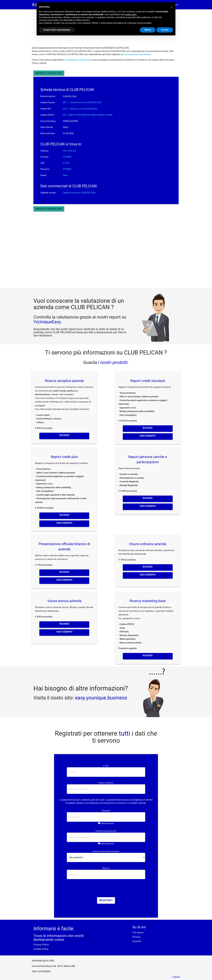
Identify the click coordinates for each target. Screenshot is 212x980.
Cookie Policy (41, 949)
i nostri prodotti (112, 362)
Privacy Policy (41, 945)
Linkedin (176, 977)
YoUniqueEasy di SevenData (137, 54)
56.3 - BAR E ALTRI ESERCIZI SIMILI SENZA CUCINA (88, 115)
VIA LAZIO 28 (69, 151)
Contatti (137, 941)
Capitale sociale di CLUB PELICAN (79, 193)
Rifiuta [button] (148, 30)
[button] (172, 7)
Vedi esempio (148, 436)
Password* (106, 811)
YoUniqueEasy (47, 322)
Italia (65, 175)
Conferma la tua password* (106, 831)
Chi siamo (138, 932)
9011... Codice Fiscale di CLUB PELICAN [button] (82, 102)
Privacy (136, 937)
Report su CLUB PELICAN (49, 73)
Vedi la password (107, 823)
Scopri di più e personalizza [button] (57, 30)
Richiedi (64, 435)
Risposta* (106, 868)
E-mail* (106, 766)
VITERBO (67, 157)
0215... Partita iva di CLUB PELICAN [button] (80, 109)
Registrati (106, 900)
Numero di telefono (106, 783)
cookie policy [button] (131, 14)
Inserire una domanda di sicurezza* (106, 851)
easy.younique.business (101, 698)
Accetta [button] (165, 30)
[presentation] (106, 889)
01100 (66, 163)
